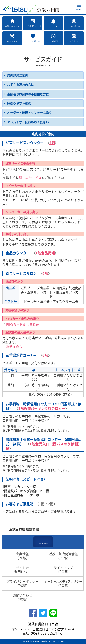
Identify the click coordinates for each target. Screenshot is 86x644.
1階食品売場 (45, 253)
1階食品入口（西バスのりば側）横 (44, 446)
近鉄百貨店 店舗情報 (24, 529)
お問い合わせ (23, 597)
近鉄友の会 (14, 346)
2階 (52, 143)
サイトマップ (63, 570)
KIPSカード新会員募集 (22, 324)
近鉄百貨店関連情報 (63, 556)
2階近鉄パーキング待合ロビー (42, 408)
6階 (45, 273)
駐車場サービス (30, 178)
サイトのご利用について (22, 570)
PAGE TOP (43, 543)
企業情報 (23, 556)
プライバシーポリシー (23, 583)
